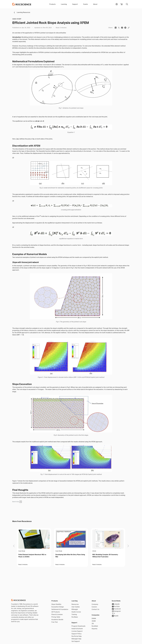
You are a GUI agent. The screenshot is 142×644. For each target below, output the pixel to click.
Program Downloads (78, 626)
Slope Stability (56, 604)
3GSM (94, 621)
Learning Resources (21, 12)
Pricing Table (56, 617)
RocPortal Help (77, 636)
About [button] (95, 4)
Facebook (116, 609)
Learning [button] (64, 4)
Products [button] (52, 4)
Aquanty (94, 629)
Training (74, 614)
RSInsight (75, 609)
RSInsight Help (76, 639)
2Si (93, 623)
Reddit (115, 616)
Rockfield (95, 626)
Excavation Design (58, 607)
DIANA (94, 618)
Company (95, 604)
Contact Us (95, 609)
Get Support (76, 641)
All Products (56, 612)
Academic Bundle (57, 619)
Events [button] (85, 4)
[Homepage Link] (22, 4)
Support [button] (75, 4)
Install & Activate (77, 629)
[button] (117, 4)
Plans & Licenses (57, 614)
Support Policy (76, 634)
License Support (77, 631)
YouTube (116, 607)
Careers (94, 607)
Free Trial (55, 622)
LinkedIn (116, 604)
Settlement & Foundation (60, 609)
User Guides (76, 607)
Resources (75, 604)
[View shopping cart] (122, 4)
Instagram (116, 611)
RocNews (75, 617)
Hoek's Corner (76, 612)
